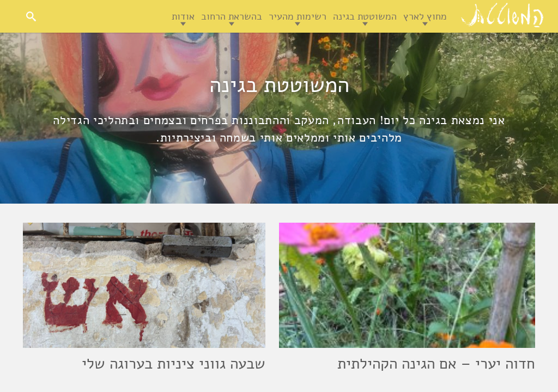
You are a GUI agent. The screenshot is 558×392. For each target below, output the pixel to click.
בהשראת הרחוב (232, 16)
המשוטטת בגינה (365, 16)
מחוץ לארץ (425, 16)
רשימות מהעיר (298, 16)
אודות (183, 16)
